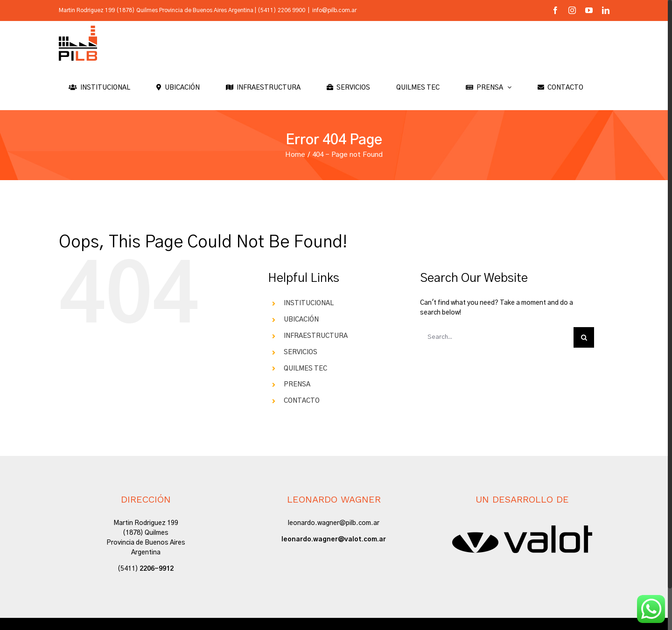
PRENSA (297, 385)
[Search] (584, 337)
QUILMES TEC (305, 369)
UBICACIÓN (301, 320)
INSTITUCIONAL (309, 303)
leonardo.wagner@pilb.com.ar (334, 523)
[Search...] (497, 337)
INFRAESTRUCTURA (316, 336)
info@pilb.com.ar (334, 10)
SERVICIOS (301, 352)
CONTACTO (302, 401)
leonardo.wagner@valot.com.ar (334, 539)
